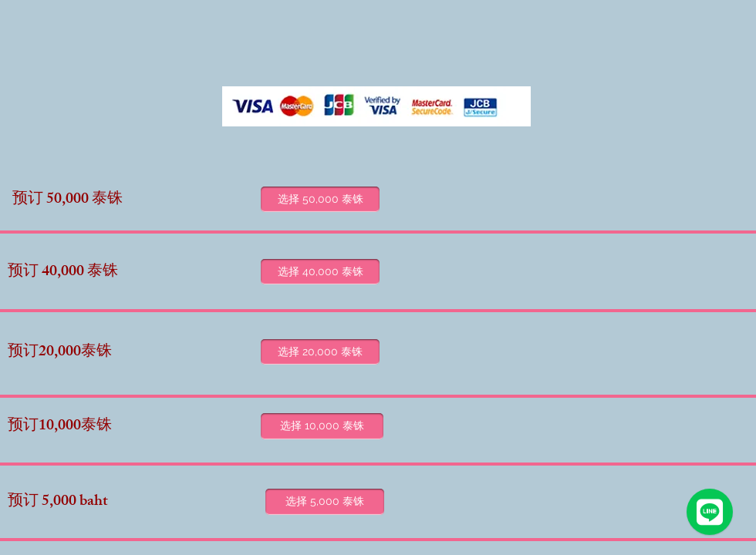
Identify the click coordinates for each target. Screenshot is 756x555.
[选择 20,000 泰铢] (320, 352)
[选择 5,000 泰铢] (325, 502)
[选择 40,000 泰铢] (320, 272)
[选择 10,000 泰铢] (322, 426)
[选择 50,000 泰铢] (320, 199)
